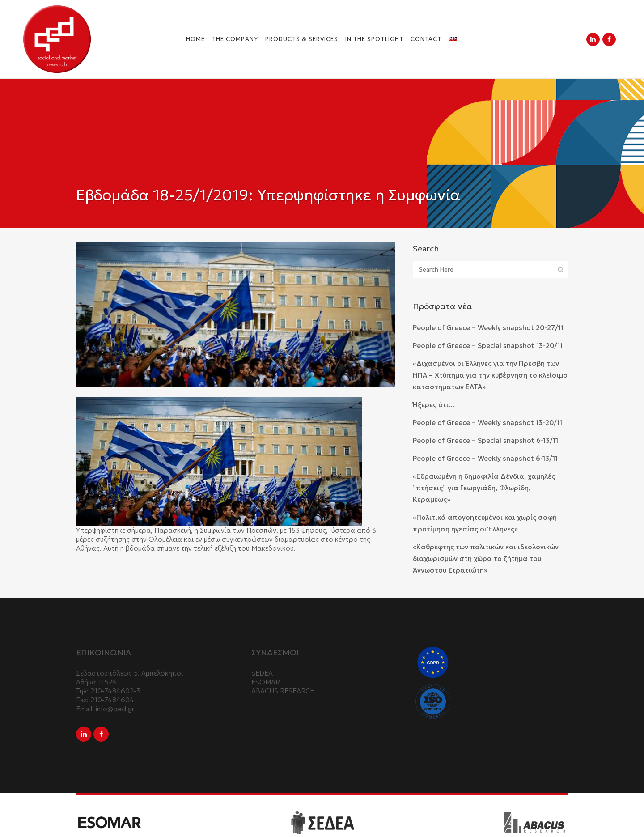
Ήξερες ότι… (434, 405)
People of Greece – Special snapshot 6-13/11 (485, 440)
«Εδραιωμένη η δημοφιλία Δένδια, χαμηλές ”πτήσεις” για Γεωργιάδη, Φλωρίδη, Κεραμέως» (484, 488)
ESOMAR (266, 682)
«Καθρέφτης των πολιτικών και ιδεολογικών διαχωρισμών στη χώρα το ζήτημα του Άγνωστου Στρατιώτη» (486, 559)
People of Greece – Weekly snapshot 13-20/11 (487, 423)
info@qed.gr (115, 709)
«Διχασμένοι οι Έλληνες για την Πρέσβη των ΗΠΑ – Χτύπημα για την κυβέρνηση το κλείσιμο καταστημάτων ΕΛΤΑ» (490, 375)
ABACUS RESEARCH (283, 691)
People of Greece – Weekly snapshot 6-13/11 (485, 458)
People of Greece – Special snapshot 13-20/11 (488, 346)
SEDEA (262, 673)
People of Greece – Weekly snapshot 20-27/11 (488, 328)
